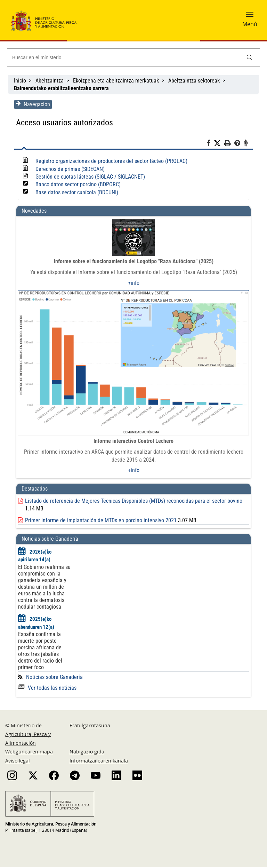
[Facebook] (211, 144)
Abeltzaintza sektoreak (194, 81)
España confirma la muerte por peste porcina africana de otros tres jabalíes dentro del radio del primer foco (39, 652)
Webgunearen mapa (29, 753)
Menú (250, 24)
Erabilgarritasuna (90, 726)
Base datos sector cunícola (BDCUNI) (76, 192)
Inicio (20, 81)
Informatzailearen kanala (99, 761)
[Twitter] (220, 143)
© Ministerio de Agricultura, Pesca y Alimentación (28, 735)
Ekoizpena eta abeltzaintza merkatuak (116, 81)
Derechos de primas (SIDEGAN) (69, 169)
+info (134, 283)
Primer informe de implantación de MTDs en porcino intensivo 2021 (100, 521)
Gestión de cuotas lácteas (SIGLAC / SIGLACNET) (90, 177)
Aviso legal (18, 761)
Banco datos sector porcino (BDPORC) (77, 184)
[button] (250, 16)
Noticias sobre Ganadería (54, 678)
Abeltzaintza (50, 81)
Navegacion (32, 104)
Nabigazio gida (87, 753)
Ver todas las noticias (47, 689)
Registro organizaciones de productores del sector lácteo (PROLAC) (111, 161)
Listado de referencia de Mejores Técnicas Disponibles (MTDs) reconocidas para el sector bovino (133, 502)
